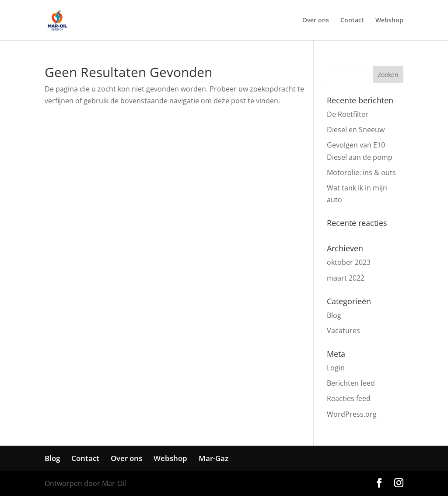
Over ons (316, 21)
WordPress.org (352, 414)
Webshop (389, 21)
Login (336, 368)
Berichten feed (351, 383)
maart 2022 (346, 278)
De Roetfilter (348, 114)
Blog (334, 315)
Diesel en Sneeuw (356, 130)
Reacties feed (349, 398)
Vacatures (343, 331)
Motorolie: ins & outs (361, 172)
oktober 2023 (349, 262)
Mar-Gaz (213, 458)
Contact (352, 21)
